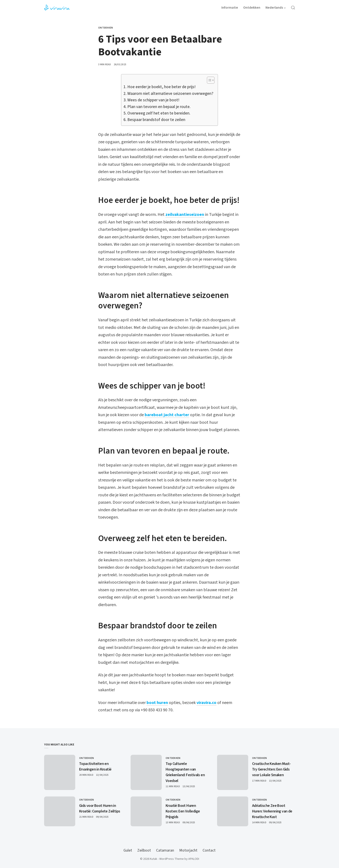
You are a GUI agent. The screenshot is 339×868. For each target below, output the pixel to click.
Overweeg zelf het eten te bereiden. (159, 113)
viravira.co (206, 703)
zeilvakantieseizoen (185, 215)
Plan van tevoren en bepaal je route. (159, 107)
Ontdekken (106, 28)
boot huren (157, 703)
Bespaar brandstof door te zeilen (156, 120)
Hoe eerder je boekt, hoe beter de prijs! (162, 87)
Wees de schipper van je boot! (153, 100)
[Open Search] (293, 8)
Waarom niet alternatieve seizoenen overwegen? (170, 94)
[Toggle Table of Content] (209, 80)
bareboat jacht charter (167, 415)
